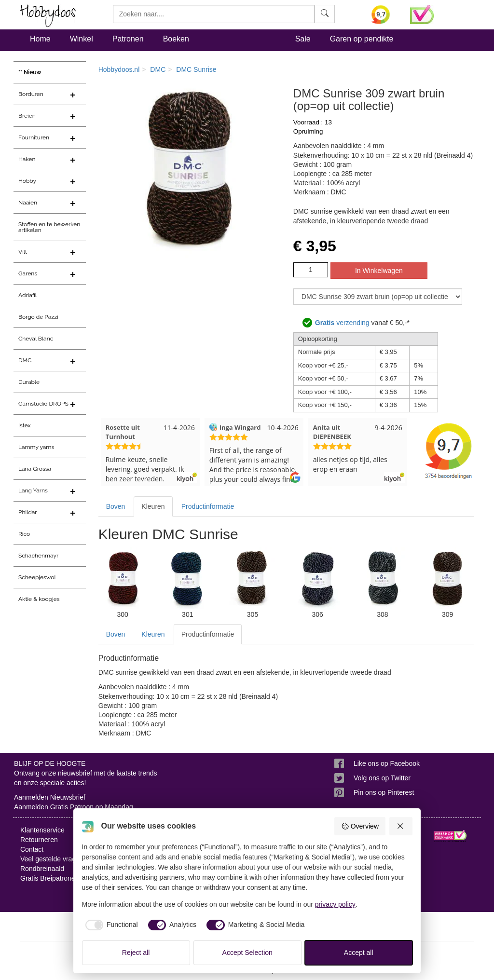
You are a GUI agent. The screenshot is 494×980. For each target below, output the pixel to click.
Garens (28, 273)
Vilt (23, 252)
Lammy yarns (36, 447)
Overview (360, 826)
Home (40, 39)
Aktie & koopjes (39, 599)
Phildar (28, 512)
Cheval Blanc (36, 339)
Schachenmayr (38, 556)
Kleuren (153, 506)
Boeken (176, 39)
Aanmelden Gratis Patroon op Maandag (74, 807)
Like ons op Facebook (387, 763)
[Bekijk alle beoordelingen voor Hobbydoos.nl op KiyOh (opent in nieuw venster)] (383, 14)
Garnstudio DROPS (43, 404)
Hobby (27, 181)
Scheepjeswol (37, 577)
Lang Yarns (33, 490)
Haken (27, 159)
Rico (24, 534)
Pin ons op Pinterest (384, 792)
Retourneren (39, 840)
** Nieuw (30, 72)
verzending (342, 323)
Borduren (31, 94)
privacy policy (335, 904)
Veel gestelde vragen (52, 859)
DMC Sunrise (196, 69)
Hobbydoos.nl (119, 69)
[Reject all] (401, 826)
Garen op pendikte (362, 39)
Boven (116, 506)
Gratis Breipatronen (49, 878)
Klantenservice (42, 830)
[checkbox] (110, 925)
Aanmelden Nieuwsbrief (50, 797)
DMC (25, 360)
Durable (29, 382)
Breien (27, 116)
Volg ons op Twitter (382, 778)
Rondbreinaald (42, 869)
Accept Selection (247, 953)
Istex (24, 425)
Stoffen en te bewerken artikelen (49, 227)
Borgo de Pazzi (38, 317)
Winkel (82, 39)
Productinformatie (208, 506)
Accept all (359, 953)
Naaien (28, 203)
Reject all (136, 953)
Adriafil (27, 295)
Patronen (128, 39)
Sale (303, 39)
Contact (32, 849)
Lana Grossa (35, 469)
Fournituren (34, 137)
